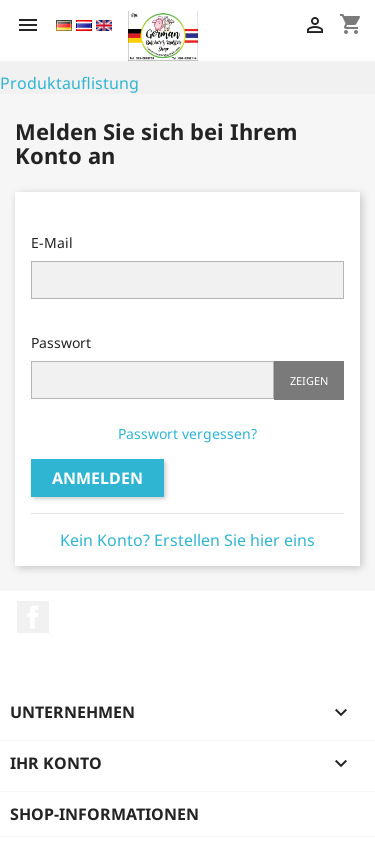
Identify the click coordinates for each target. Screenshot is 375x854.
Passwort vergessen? (187, 433)
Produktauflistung (69, 83)
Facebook (33, 617)
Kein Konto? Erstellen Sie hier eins (187, 540)
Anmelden (97, 478)
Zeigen (309, 380)
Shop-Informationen (104, 814)
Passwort (61, 342)
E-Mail (52, 242)
